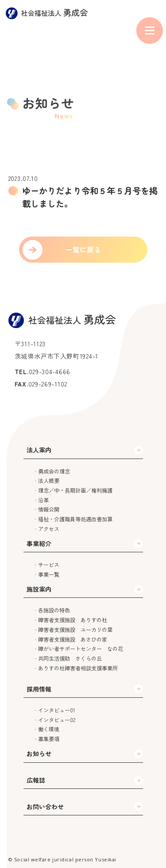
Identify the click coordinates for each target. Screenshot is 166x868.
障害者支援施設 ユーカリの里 (75, 630)
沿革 (43, 500)
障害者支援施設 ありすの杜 (73, 620)
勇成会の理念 (54, 471)
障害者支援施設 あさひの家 (73, 639)
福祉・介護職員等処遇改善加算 (75, 519)
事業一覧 (49, 574)
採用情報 (39, 689)
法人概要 (49, 481)
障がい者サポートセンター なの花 (81, 649)
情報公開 (49, 509)
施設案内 (39, 589)
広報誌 (36, 780)
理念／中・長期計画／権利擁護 (75, 490)
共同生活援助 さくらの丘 (70, 658)
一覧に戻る (83, 250)
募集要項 (49, 739)
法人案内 (39, 450)
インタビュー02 (57, 720)
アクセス (49, 529)
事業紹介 (39, 543)
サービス (49, 565)
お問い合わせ (45, 807)
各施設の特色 (54, 610)
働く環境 (49, 729)
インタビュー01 (57, 710)
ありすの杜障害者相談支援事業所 (78, 668)
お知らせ (39, 753)
